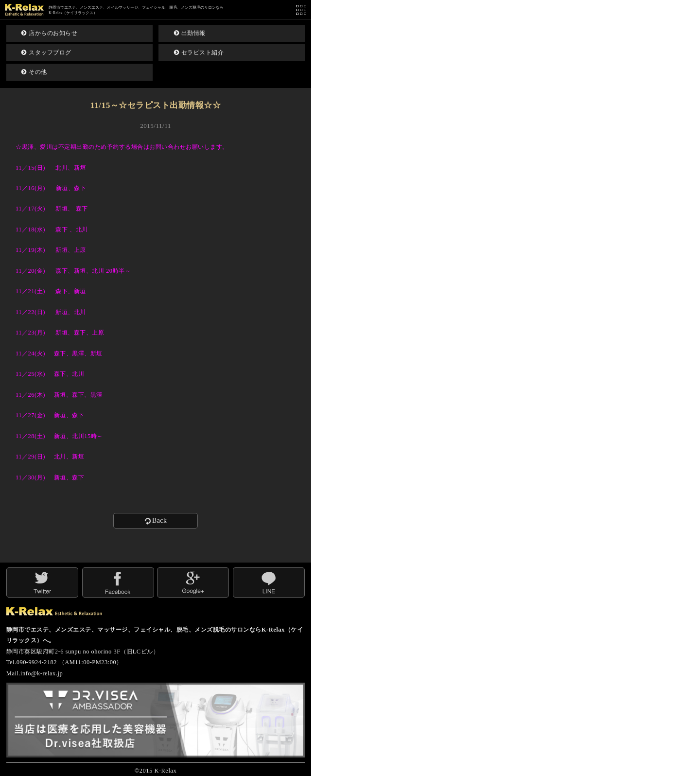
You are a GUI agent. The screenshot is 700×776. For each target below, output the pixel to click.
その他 (34, 72)
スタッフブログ (46, 53)
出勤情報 (190, 33)
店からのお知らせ (49, 33)
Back (155, 521)
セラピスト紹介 (199, 53)
